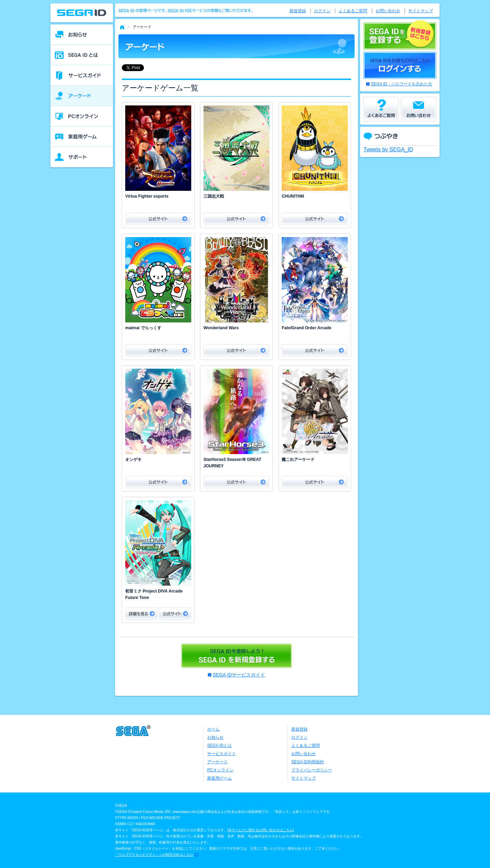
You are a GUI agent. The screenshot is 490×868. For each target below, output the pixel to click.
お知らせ (215, 737)
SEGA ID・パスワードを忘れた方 (402, 84)
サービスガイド (222, 754)
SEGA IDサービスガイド (239, 675)
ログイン (322, 11)
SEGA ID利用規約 (308, 762)
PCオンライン (220, 770)
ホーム (213, 729)
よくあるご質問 (353, 11)
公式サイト (158, 219)
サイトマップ (421, 11)
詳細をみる (141, 614)
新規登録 (298, 11)
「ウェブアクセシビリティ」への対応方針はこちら (154, 855)
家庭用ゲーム (219, 778)
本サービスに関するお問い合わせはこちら (261, 830)
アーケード (217, 762)
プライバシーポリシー (312, 770)
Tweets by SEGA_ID (388, 149)
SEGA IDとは (219, 746)
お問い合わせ (388, 11)
